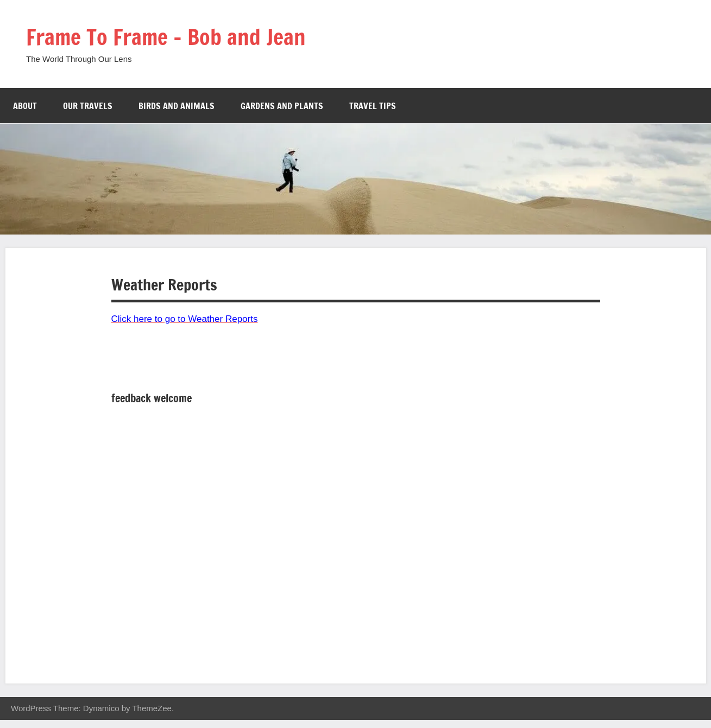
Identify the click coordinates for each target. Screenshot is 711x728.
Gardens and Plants (282, 106)
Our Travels (88, 106)
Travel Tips (373, 106)
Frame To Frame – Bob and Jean (166, 37)
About (25, 106)
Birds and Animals (177, 106)
